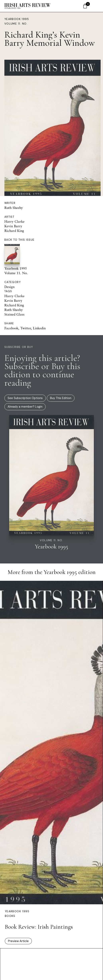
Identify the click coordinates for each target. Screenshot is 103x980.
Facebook (11, 328)
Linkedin (39, 328)
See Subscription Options (25, 398)
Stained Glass (14, 314)
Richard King (14, 231)
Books (10, 916)
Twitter (26, 328)
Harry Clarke (14, 221)
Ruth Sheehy (14, 208)
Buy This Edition (61, 398)
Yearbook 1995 (17, 19)
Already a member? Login (25, 407)
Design (9, 287)
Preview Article (18, 941)
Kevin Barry (13, 226)
